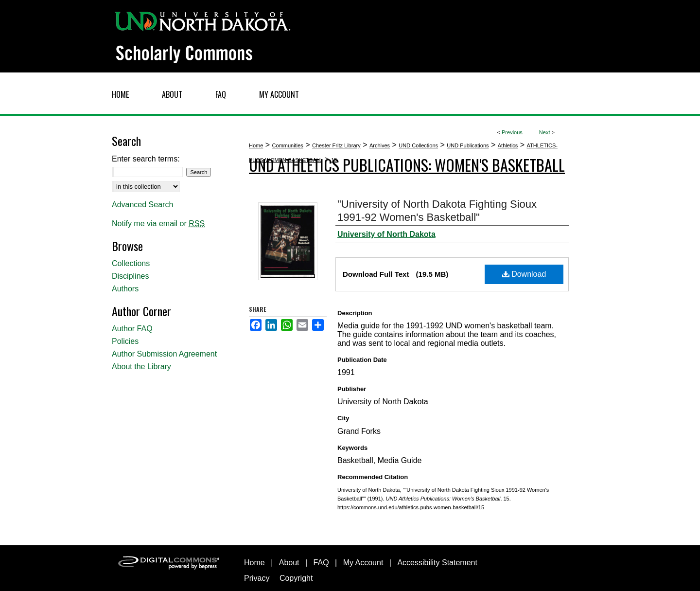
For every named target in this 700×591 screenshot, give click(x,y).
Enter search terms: (146, 159)
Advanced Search (142, 205)
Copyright (296, 578)
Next (545, 132)
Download (524, 274)
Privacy (257, 578)
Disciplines (130, 276)
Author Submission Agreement (164, 354)
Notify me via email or (158, 224)
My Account (363, 563)
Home (256, 145)
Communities (288, 145)
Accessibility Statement (437, 563)
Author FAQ (132, 329)
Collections (131, 263)
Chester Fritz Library (336, 145)
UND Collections (418, 145)
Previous (512, 132)
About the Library (141, 367)
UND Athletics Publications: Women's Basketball (407, 165)
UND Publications (468, 145)
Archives (380, 145)
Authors (125, 289)
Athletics (508, 145)
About (289, 563)
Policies (125, 341)
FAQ (321, 563)
